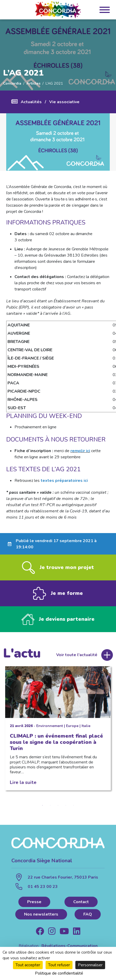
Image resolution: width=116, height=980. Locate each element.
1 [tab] (42, 807)
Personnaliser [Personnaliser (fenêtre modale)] (90, 965)
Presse (34, 903)
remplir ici (80, 451)
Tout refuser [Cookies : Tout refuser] (59, 965)
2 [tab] (50, 807)
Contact (81, 903)
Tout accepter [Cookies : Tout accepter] (28, 965)
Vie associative (64, 102)
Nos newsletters (41, 915)
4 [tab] (66, 807)
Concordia (12, 83)
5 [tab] (74, 807)
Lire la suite (23, 784)
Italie (86, 727)
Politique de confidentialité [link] (59, 973)
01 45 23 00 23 (43, 888)
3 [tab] (58, 807)
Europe (72, 727)
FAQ (88, 915)
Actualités (31, 102)
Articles (33, 83)
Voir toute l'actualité (77, 656)
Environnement (50, 727)
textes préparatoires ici (64, 481)
